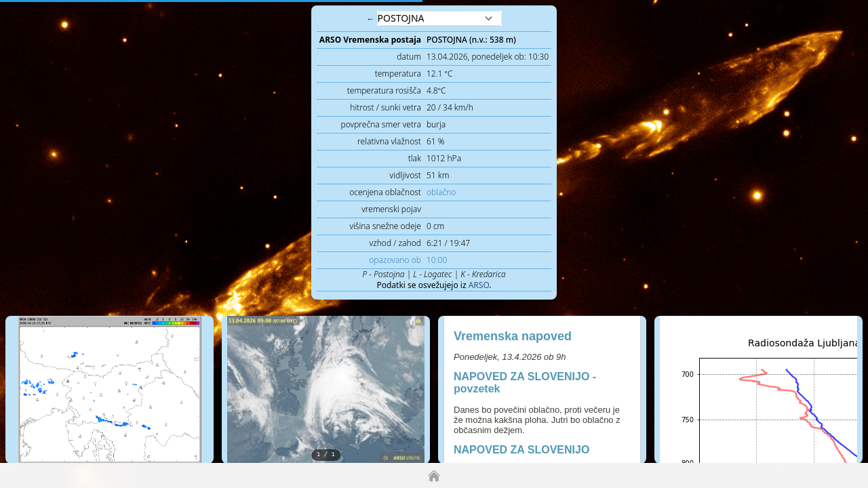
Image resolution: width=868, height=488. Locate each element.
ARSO (479, 285)
